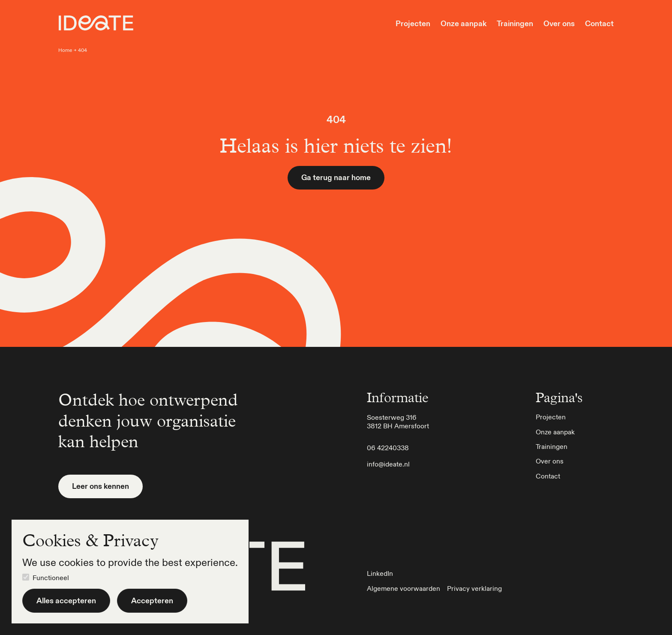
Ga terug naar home (336, 177)
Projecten (413, 24)
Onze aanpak (463, 24)
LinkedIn (380, 573)
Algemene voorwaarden (403, 588)
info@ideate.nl (388, 464)
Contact (599, 24)
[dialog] (130, 572)
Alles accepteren (66, 600)
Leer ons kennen (100, 486)
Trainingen (515, 24)
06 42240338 (388, 448)
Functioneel (51, 578)
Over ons (559, 24)
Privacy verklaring (474, 588)
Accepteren (152, 600)
